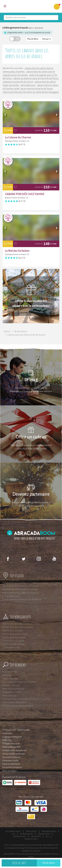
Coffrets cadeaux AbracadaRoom (18, 706)
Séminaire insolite (10, 761)
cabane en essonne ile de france (18, 82)
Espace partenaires (11, 764)
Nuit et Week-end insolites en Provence (20, 593)
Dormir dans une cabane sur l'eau (18, 627)
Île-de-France (20, 331)
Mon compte (36, 836)
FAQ (47, 836)
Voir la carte (19, 863)
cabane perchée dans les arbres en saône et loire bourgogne (31, 92)
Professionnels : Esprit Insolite (16, 730)
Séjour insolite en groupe (14, 754)
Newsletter (7, 733)
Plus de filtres (33, 39)
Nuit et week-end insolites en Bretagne (20, 586)
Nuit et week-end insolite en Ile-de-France (22, 599)
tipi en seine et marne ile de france (37, 89)
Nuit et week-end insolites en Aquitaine (20, 583)
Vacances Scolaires (11, 757)
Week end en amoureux (13, 689)
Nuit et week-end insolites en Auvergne (20, 589)
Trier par (46, 39)
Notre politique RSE (11, 747)
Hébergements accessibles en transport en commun (27, 699)
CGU (14, 834)
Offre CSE (7, 740)
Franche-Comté (10, 672)
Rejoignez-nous (20, 836)
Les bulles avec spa (11, 685)
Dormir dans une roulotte (14, 637)
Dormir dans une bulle (13, 631)
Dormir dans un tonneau (14, 644)
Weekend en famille (12, 692)
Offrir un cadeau (31, 437)
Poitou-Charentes (10, 679)
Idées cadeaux (9, 696)
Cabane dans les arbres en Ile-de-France (26, 335)
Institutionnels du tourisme (14, 750)
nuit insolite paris (28, 85)
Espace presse (31, 831)
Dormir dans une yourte (13, 641)
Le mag (31, 380)
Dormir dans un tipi (11, 648)
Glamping (7, 675)
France (7, 331)
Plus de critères (49, 863)
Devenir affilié (44, 834)
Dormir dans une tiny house (15, 634)
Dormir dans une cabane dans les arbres (21, 624)
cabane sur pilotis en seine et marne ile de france (36, 78)
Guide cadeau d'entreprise (14, 702)
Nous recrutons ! (10, 771)
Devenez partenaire (31, 494)
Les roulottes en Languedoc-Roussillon (20, 682)
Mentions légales (49, 831)
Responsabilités (27, 834)
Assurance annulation (12, 767)
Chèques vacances (11, 743)
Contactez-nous (31, 839)
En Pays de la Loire (11, 596)
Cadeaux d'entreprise (12, 737)
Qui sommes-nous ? (13, 831)
